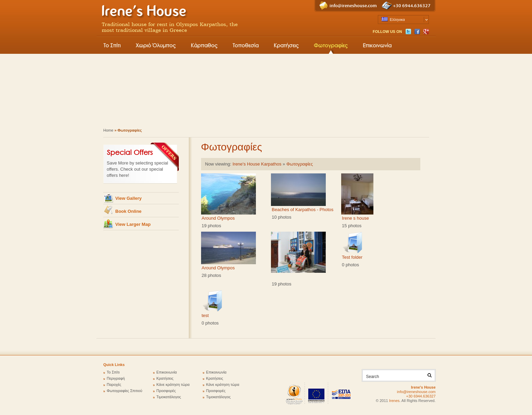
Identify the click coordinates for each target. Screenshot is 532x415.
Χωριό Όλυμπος (156, 45)
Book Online (129, 211)
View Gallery (129, 198)
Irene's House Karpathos (257, 164)
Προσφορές (166, 391)
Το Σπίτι (112, 45)
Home (108, 130)
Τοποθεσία (246, 45)
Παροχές (114, 385)
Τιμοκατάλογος (169, 397)
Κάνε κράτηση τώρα (173, 385)
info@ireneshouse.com (353, 6)
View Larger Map (133, 224)
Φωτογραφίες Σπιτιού (125, 391)
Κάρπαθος (204, 45)
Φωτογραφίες (331, 45)
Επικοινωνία (377, 45)
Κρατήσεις (286, 45)
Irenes (394, 401)
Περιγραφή (116, 378)
